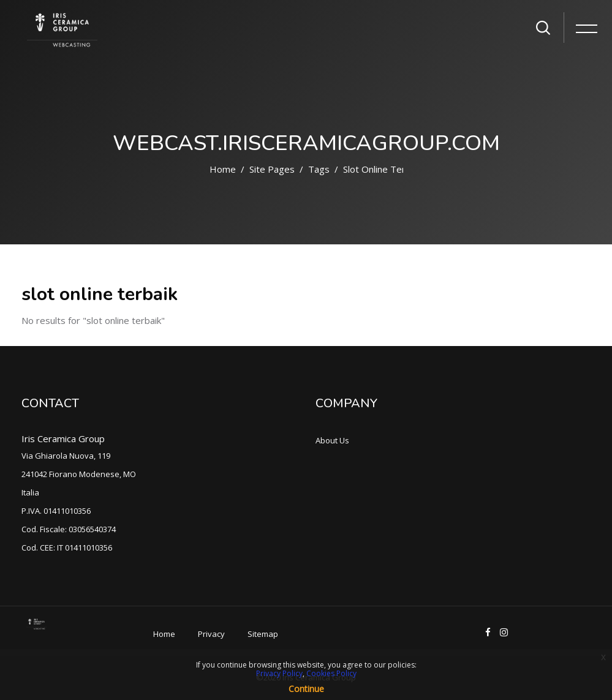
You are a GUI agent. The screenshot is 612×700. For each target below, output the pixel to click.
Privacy (211, 634)
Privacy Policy (279, 673)
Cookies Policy (331, 673)
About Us (332, 440)
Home (223, 169)
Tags (319, 169)
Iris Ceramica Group (63, 438)
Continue (306, 689)
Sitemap (263, 634)
